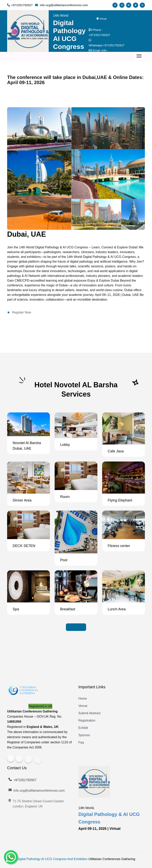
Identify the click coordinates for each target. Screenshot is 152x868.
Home (83, 698)
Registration (87, 720)
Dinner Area (22, 500)
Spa (16, 609)
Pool (64, 560)
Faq (81, 742)
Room (65, 497)
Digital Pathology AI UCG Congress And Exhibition (52, 859)
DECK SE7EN (24, 546)
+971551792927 (99, 35)
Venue (83, 706)
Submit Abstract (89, 713)
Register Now (22, 312)
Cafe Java (116, 451)
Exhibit (83, 728)
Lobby (65, 445)
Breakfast (68, 609)
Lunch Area (117, 609)
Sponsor (84, 735)
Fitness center (119, 546)
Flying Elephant (120, 500)
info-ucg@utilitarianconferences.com (36, 793)
